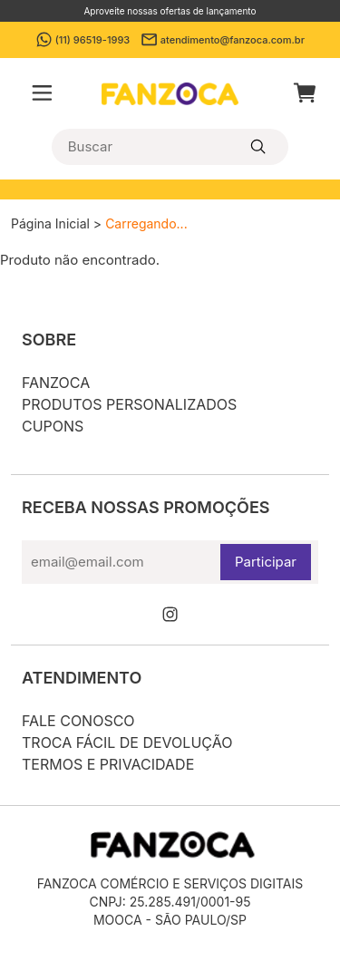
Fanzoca (56, 383)
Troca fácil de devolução (127, 742)
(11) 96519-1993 (83, 39)
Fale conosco (78, 721)
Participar (266, 562)
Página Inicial (50, 223)
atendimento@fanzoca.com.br (223, 39)
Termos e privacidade (108, 764)
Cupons (53, 426)
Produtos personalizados (129, 404)
